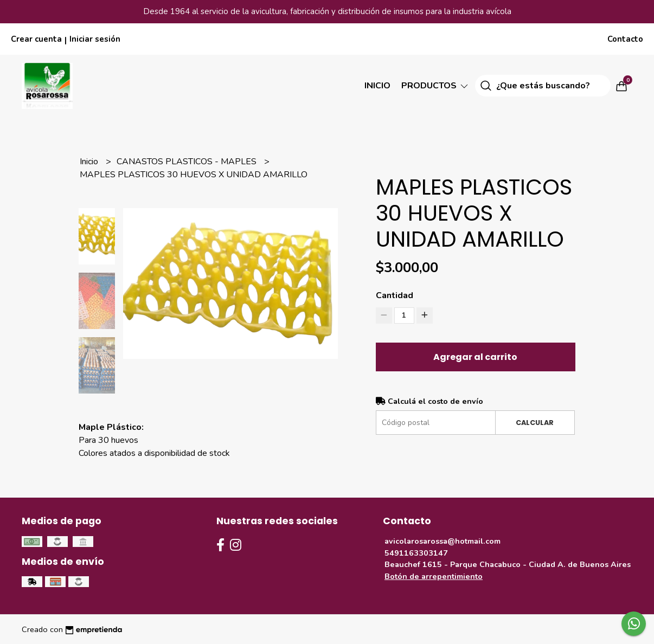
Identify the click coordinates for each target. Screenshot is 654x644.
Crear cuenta (36, 39)
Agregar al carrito (475, 357)
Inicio (377, 86)
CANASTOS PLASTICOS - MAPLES (188, 162)
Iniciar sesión (95, 39)
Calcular (535, 423)
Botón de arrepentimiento (434, 576)
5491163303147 (416, 553)
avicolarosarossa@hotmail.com (443, 541)
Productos (435, 86)
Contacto (625, 39)
